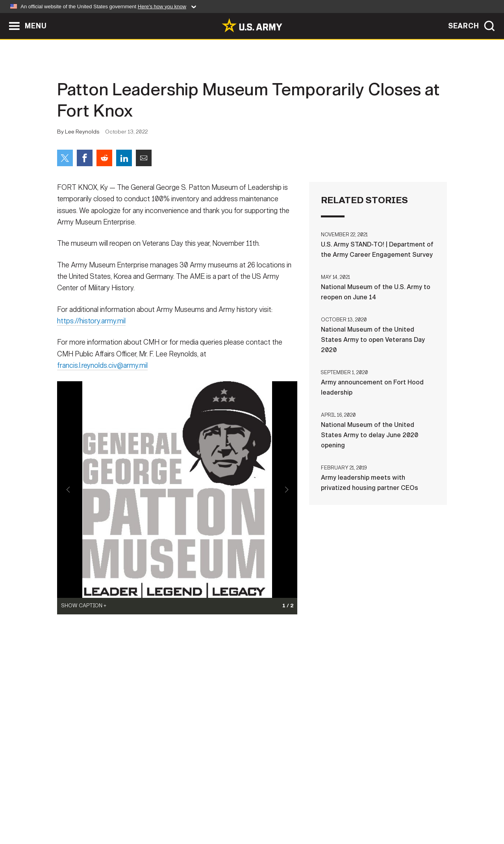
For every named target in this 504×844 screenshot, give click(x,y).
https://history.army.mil (91, 326)
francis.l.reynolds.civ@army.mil (102, 370)
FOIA (300, 809)
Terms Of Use (204, 809)
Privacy (160, 809)
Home (80, 809)
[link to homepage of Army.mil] (252, 25)
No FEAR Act (338, 809)
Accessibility (258, 809)
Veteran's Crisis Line (400, 809)
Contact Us (118, 809)
